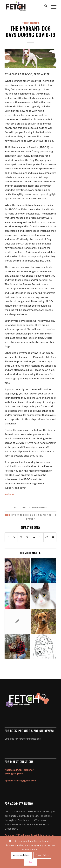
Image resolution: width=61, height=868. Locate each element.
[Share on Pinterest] (27, 537)
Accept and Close (22, 855)
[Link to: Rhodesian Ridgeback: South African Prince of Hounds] (43, 621)
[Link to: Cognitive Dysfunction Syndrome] (43, 571)
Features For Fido (31, 23)
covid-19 (15, 515)
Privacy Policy (42, 855)
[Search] (44, 6)
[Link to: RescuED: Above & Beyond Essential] (17, 596)
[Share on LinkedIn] (34, 537)
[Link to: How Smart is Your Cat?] (43, 596)
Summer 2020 (45, 515)
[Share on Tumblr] (40, 537)
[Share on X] (15, 537)
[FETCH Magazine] (25, 6)
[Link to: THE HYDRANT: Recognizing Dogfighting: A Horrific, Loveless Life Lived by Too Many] (17, 621)
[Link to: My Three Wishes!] (17, 571)
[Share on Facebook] (8, 537)
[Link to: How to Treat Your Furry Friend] (43, 647)
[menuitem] (44, 6)
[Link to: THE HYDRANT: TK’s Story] (17, 647)
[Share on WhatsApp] (21, 537)
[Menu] (52, 6)
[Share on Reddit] (47, 537)
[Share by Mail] (53, 537)
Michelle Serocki (40, 508)
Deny (31, 862)
